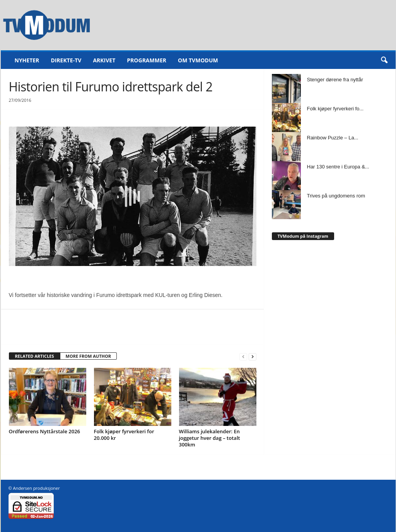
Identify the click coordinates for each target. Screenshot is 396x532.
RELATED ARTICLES (35, 356)
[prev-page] (243, 356)
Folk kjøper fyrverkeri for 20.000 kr (124, 435)
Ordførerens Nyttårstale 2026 (45, 431)
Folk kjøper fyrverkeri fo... (335, 109)
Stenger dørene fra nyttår (335, 80)
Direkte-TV (66, 60)
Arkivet (104, 60)
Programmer (147, 60)
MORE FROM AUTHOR (88, 356)
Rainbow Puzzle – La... (333, 138)
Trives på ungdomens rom (336, 196)
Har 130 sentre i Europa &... (338, 167)
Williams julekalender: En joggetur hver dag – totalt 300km (210, 438)
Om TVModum (198, 60)
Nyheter (27, 60)
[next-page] (253, 356)
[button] (384, 60)
